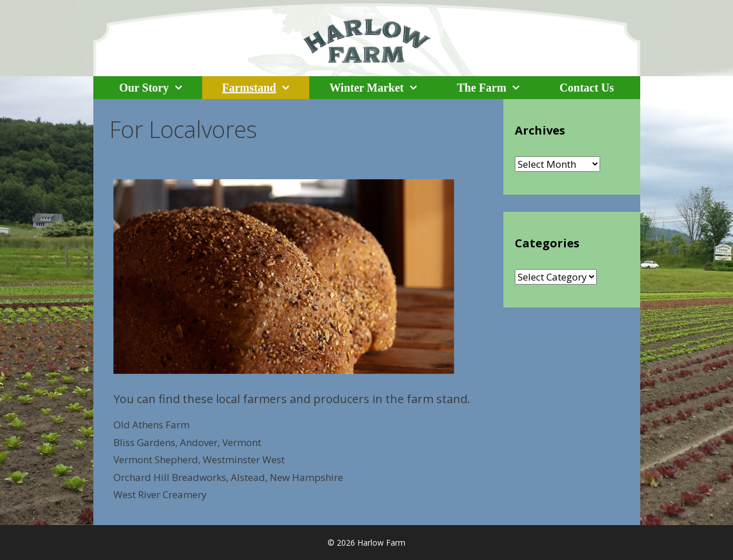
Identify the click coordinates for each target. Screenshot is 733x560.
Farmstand (266, 88)
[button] (186, 88)
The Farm (498, 88)
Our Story (161, 88)
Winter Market (383, 88)
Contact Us (587, 88)
